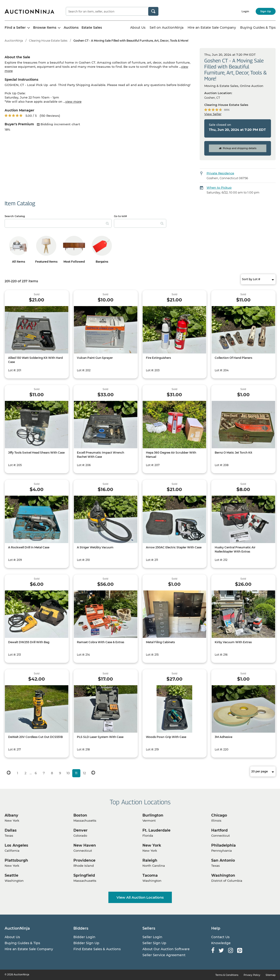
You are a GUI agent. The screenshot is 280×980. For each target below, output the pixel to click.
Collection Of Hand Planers (233, 358)
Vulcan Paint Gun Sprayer (95, 358)
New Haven (85, 845)
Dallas (11, 830)
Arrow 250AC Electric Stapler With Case (174, 547)
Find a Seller (17, 28)
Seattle (11, 875)
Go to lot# (120, 216)
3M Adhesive (223, 737)
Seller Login (152, 937)
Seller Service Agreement (164, 955)
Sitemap (271, 975)
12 (84, 773)
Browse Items (47, 28)
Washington (223, 875)
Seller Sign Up (154, 943)
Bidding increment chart (58, 124)
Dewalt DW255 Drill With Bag (29, 642)
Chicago (219, 815)
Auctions (71, 28)
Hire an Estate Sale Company (212, 28)
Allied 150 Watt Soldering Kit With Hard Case (35, 360)
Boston (80, 815)
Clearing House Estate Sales (48, 41)
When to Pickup (219, 187)
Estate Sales (92, 28)
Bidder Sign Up (86, 943)
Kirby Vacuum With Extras (233, 642)
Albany (11, 815)
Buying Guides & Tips (258, 28)
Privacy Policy (252, 975)
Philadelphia (223, 845)
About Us (138, 28)
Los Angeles (16, 845)
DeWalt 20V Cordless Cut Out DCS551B (35, 737)
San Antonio (223, 860)
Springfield (84, 875)
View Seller (213, 114)
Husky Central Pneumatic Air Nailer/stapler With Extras (235, 549)
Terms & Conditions (227, 975)
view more (73, 101)
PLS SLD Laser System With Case (100, 737)
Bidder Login (84, 937)
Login (245, 11)
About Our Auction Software (166, 949)
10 (68, 773)
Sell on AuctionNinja (167, 28)
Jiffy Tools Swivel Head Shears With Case (36, 453)
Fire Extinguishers (158, 358)
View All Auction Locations (140, 897)
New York (152, 845)
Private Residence (220, 173)
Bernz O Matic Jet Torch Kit (233, 453)
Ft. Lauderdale (156, 830)
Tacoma (150, 875)
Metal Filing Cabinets (160, 642)
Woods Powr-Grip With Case (166, 737)
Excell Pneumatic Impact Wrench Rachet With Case (101, 455)
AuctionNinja (14, 41)
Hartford (219, 830)
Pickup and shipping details (238, 148)
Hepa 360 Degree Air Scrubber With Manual (171, 455)
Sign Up (266, 11)
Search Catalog (15, 216)
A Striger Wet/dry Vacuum (95, 547)
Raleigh (150, 860)
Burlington (153, 815)
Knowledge (221, 943)
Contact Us (220, 937)
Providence (84, 860)
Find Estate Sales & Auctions (97, 949)
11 (76, 773)
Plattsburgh (16, 860)
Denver (80, 830)
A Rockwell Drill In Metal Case (29, 547)
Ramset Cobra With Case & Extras (101, 642)
